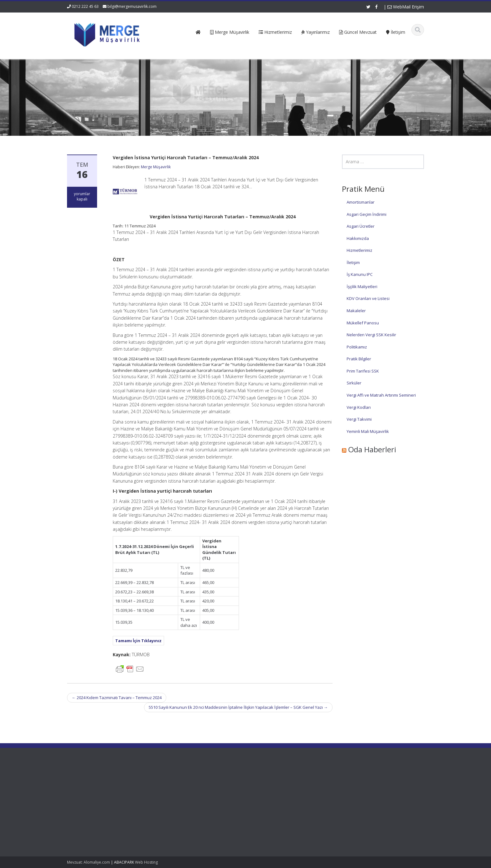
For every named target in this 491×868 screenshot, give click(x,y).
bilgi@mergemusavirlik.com (132, 6)
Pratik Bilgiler (359, 359)
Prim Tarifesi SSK (363, 371)
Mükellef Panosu (363, 323)
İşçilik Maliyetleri (362, 287)
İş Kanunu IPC (360, 274)
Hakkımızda (358, 238)
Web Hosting (146, 862)
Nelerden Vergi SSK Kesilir (371, 335)
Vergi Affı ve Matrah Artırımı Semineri (381, 395)
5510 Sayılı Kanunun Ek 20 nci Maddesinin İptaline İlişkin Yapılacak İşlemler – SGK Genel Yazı (238, 707)
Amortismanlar (361, 202)
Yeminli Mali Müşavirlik (368, 431)
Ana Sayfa (202, 783)
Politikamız (357, 347)
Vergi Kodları (359, 407)
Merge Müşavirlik (156, 167)
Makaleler (356, 311)
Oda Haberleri (372, 449)
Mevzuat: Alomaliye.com (88, 862)
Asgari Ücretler (361, 226)
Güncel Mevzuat (207, 800)
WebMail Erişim (406, 7)
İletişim (353, 262)
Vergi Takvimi (359, 419)
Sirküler (354, 383)
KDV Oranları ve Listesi (368, 298)
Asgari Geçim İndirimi (367, 214)
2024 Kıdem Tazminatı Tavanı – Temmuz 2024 (117, 698)
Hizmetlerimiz (359, 250)
